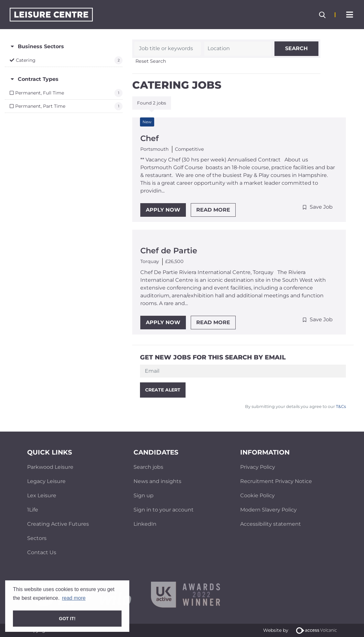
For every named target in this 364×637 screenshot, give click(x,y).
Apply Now (163, 210)
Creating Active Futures (58, 524)
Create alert (163, 390)
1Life (33, 510)
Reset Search (151, 61)
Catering (26, 60)
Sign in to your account (164, 510)
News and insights (157, 481)
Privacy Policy (258, 467)
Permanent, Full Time (40, 93)
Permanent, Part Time (40, 106)
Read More (213, 210)
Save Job (321, 207)
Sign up (144, 495)
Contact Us (42, 552)
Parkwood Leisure (50, 467)
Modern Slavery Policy (268, 510)
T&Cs (340, 406)
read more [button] (74, 598)
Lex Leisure (42, 495)
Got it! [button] (67, 619)
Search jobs (148, 467)
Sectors (37, 538)
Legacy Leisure (46, 481)
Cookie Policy (257, 495)
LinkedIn (145, 524)
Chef (150, 138)
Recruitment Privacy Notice (276, 481)
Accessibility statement (271, 524)
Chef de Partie (169, 251)
